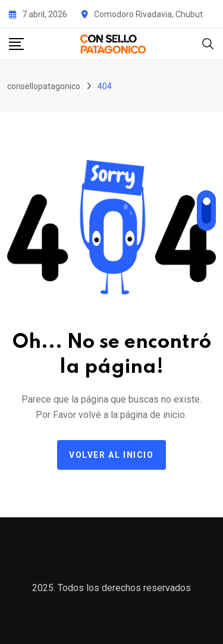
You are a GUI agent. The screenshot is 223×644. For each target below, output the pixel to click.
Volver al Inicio (111, 455)
